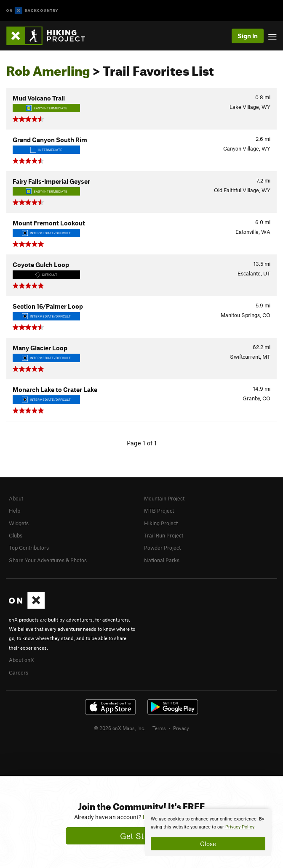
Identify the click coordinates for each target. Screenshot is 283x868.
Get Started (142, 836)
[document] (208, 833)
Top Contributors (29, 548)
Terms (159, 728)
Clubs (16, 535)
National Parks (162, 560)
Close (208, 844)
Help (15, 511)
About (16, 498)
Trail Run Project (164, 535)
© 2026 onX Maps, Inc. (120, 728)
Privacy (181, 728)
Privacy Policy (240, 827)
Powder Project (162, 548)
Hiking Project (161, 523)
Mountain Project (164, 498)
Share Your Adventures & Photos (48, 560)
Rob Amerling (48, 69)
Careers (19, 672)
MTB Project (159, 511)
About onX (21, 660)
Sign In (248, 36)
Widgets (19, 523)
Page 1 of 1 (142, 443)
